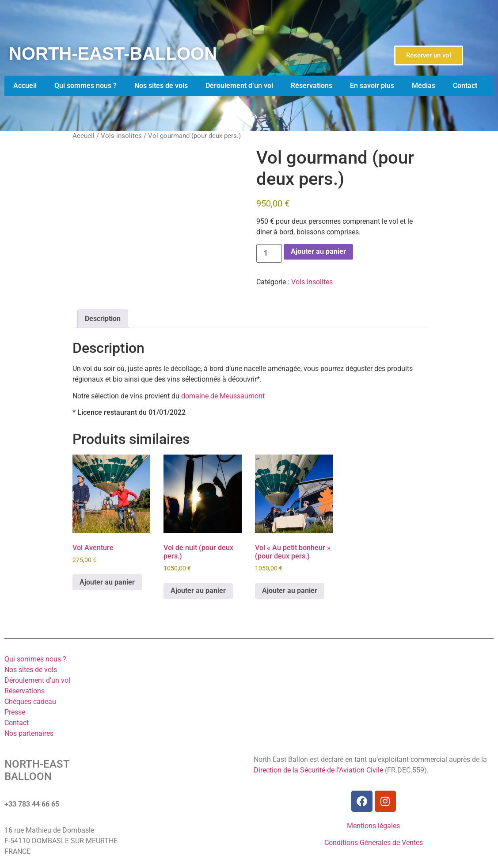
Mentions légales (373, 826)
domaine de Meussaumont (223, 396)
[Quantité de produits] (269, 253)
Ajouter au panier (318, 251)
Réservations (312, 86)
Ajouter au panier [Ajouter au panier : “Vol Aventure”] (107, 582)
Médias (424, 86)
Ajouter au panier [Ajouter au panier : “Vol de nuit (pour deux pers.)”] (198, 591)
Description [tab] (103, 319)
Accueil (25, 86)
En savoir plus (372, 86)
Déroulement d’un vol (239, 86)
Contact (465, 86)
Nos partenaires (29, 733)
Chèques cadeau (30, 702)
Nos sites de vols (161, 86)
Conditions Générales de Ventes (374, 843)
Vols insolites (121, 136)
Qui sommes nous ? (86, 86)
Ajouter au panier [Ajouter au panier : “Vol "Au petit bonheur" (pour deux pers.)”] (290, 591)
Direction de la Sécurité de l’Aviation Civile (318, 770)
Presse (15, 712)
